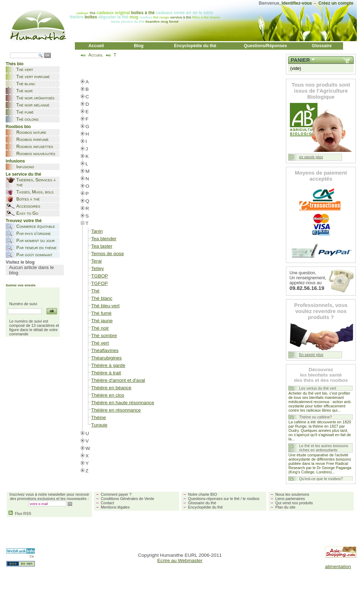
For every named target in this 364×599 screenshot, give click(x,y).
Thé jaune (102, 321)
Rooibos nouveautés (36, 154)
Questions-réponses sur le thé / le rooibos (224, 499)
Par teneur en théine (36, 248)
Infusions (25, 167)
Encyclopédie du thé (195, 46)
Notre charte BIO (203, 494)
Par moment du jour (35, 241)
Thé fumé (25, 112)
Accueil (96, 46)
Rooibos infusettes (35, 147)
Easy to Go (27, 213)
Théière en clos (108, 395)
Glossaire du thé (202, 503)
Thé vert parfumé (33, 77)
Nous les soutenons (292, 494)
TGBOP (100, 276)
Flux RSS (20, 513)
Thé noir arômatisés (35, 98)
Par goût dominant (34, 255)
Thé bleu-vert (105, 306)
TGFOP (100, 283)
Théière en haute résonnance (123, 403)
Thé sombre (104, 336)
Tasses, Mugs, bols (35, 192)
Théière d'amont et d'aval (118, 380)
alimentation (338, 567)
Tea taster (102, 246)
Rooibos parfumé (32, 139)
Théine (99, 417)
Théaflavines (105, 350)
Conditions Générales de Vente (128, 499)
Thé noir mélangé (33, 105)
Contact (107, 503)
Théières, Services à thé (36, 182)
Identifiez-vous (297, 3)
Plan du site (285, 507)
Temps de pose (107, 254)
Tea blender (104, 239)
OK (48, 56)
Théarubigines (106, 358)
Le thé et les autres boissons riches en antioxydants (324, 448)
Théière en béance (111, 388)
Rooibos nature (31, 132)
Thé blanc (26, 84)
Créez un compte (336, 3)
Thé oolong (27, 119)
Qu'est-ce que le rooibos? (321, 479)
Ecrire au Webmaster (180, 560)
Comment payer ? (116, 494)
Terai (96, 261)
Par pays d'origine (34, 233)
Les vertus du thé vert (318, 388)
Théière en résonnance (116, 410)
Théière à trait (106, 373)
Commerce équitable (36, 226)
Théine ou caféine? (316, 417)
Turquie (99, 425)
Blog (139, 46)
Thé (95, 291)
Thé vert (25, 70)
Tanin (97, 231)
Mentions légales (115, 507)
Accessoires (28, 206)
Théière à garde (108, 365)
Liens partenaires (290, 499)
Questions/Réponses (265, 46)
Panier (300, 60)
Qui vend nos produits (294, 503)
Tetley (98, 268)
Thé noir (24, 91)
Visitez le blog (20, 262)
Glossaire (322, 46)
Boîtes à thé (28, 199)
